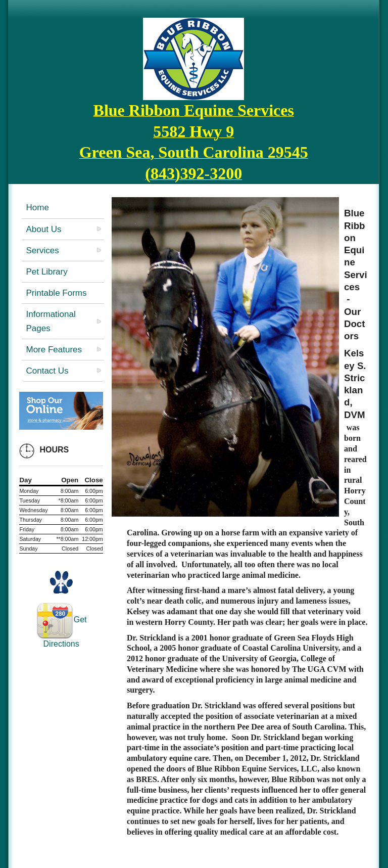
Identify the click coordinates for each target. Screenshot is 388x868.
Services (42, 250)
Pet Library (46, 272)
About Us (43, 229)
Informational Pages (51, 321)
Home (37, 208)
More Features (54, 350)
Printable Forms (56, 293)
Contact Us (47, 371)
